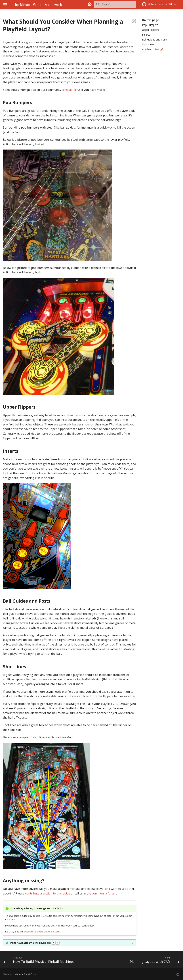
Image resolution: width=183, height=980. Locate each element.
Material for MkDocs (26, 974)
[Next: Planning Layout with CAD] (154, 961)
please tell (70, 90)
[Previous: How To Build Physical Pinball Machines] (40, 961)
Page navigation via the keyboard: (35, 943)
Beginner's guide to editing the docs (42, 932)
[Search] (115, 4)
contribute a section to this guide (48, 893)
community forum (104, 893)
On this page (151, 20)
